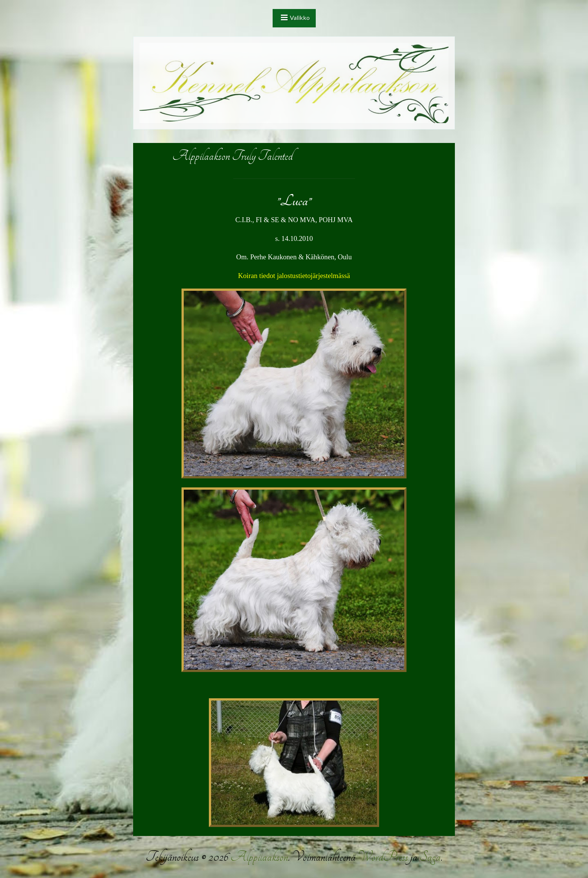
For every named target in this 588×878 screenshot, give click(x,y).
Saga (430, 857)
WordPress (383, 857)
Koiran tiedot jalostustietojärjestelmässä (294, 276)
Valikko (300, 17)
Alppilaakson (259, 857)
